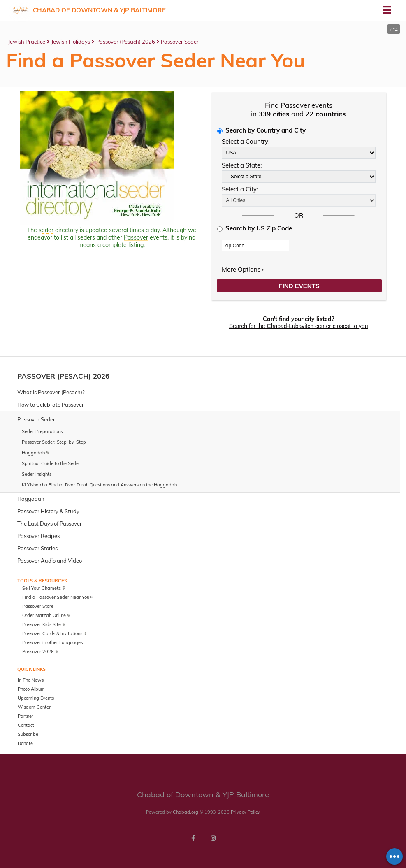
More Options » (243, 269)
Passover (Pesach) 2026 (126, 42)
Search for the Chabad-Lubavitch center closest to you (299, 326)
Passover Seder (180, 42)
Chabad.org (186, 812)
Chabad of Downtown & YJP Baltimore (99, 10)
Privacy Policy (245, 812)
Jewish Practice (27, 42)
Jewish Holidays (71, 42)
